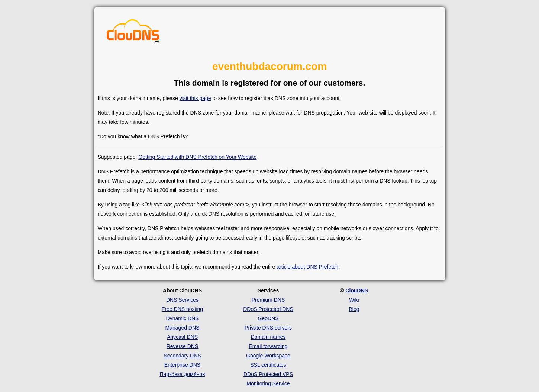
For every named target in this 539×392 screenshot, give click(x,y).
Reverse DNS (183, 346)
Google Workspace (268, 356)
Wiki (354, 300)
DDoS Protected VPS (268, 374)
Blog (354, 309)
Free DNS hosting (182, 309)
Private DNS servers (268, 328)
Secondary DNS (182, 356)
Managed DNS (183, 328)
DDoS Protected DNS (268, 309)
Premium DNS (268, 300)
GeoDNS (268, 318)
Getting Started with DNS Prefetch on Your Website (197, 157)
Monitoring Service (268, 383)
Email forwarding (268, 346)
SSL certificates (268, 365)
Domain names (268, 337)
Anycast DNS (182, 337)
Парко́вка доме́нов (183, 374)
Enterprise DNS (182, 365)
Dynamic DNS (183, 318)
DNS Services (182, 300)
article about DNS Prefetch (307, 267)
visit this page (195, 98)
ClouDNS (357, 290)
